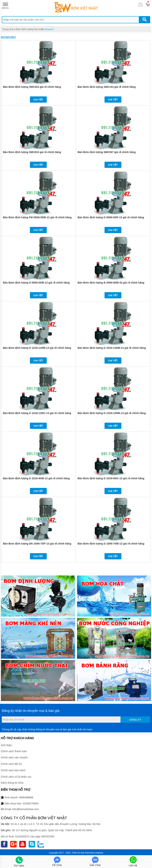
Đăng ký (135, 720)
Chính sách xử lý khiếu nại (16, 777)
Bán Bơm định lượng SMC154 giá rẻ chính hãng (107, 87)
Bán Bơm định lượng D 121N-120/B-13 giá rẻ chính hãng (37, 348)
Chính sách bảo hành (13, 770)
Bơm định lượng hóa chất (29, 29)
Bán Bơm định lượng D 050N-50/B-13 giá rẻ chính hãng (36, 283)
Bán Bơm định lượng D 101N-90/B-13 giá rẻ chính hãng (36, 478)
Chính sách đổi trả (11, 764)
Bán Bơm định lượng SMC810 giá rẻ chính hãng (32, 152)
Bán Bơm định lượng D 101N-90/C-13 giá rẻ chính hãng (111, 478)
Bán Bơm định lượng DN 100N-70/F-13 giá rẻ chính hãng (37, 544)
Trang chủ (8, 29)
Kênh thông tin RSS (12, 783)
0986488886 (26, 797)
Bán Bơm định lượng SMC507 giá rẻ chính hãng (107, 152)
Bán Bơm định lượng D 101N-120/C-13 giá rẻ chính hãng (37, 413)
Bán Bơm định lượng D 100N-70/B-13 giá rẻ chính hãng (111, 544)
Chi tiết (38, 100)
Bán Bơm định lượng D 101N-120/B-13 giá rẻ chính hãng (112, 348)
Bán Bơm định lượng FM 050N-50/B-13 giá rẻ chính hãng (37, 217)
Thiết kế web (78, 853)
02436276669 (30, 803)
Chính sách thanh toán (14, 751)
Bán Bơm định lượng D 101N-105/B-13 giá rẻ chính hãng (112, 413)
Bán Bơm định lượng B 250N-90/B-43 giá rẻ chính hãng (111, 283)
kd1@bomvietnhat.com (26, 809)
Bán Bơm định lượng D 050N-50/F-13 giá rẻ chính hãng (111, 217)
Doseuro (49, 29)
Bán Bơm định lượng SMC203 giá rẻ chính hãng (32, 87)
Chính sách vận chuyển (14, 757)
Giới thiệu (7, 745)
